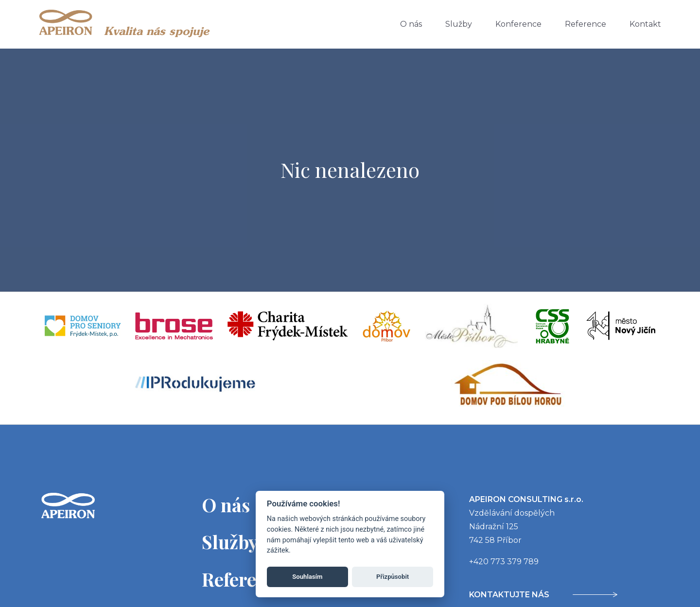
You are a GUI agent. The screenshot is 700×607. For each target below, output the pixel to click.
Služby (459, 24)
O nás (411, 24)
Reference (586, 24)
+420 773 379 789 (504, 562)
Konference (518, 24)
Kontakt (645, 24)
